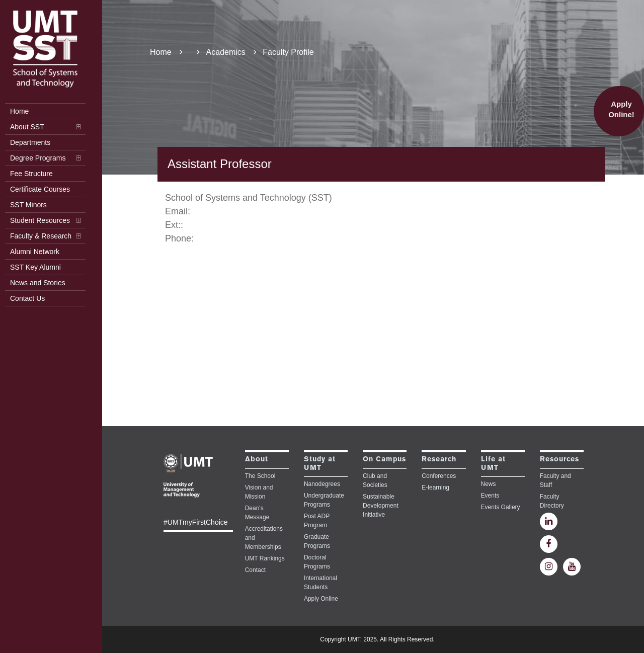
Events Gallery (501, 507)
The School (260, 476)
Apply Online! (621, 109)
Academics (231, 52)
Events (490, 496)
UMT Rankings (265, 558)
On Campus (384, 460)
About (257, 460)
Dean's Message (257, 513)
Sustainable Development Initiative (381, 506)
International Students (320, 583)
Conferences (439, 476)
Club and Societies (375, 480)
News (489, 484)
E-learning (435, 487)
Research (439, 460)
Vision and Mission (259, 492)
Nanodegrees (322, 484)
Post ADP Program (317, 521)
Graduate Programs (317, 541)
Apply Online (321, 599)
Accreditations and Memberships (264, 538)
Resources (559, 460)
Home (166, 52)
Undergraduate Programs (324, 500)
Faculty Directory (552, 501)
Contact (255, 570)
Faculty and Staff (555, 480)
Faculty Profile (288, 52)
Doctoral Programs (317, 562)
